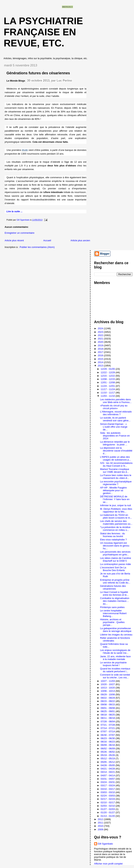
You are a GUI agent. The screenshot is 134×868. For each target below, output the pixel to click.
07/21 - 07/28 (108, 725)
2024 (101, 328)
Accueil (47, 240)
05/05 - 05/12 (108, 762)
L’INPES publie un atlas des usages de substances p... (115, 458)
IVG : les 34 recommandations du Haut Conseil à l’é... (116, 464)
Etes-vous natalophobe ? (113, 540)
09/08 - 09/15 (108, 704)
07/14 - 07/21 (108, 728)
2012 (101, 819)
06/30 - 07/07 (108, 735)
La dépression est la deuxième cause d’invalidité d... (116, 451)
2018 (101, 349)
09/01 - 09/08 (108, 708)
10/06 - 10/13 (108, 691)
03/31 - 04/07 (108, 779)
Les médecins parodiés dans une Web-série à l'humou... (116, 401)
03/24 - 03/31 (108, 782)
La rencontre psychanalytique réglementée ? (116, 483)
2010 (101, 826)
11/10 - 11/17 (108, 393)
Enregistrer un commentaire (19, 233)
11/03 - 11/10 (108, 396)
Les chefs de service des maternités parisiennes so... (116, 522)
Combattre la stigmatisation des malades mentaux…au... (115, 601)
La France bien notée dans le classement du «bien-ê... (116, 477)
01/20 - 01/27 (108, 812)
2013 (101, 366)
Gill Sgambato (105, 844)
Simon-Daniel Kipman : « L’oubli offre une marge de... (114, 427)
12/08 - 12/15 (108, 379)
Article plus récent (14, 240)
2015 (101, 359)
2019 (101, 345)
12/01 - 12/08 (108, 382)
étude (25, 150)
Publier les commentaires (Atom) (37, 247)
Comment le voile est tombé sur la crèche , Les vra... (115, 676)
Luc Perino (64, 81)
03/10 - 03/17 (108, 789)
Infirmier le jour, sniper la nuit (115, 505)
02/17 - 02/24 (108, 799)
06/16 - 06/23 (108, 742)
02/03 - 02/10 (108, 806)
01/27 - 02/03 (108, 809)
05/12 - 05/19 (108, 758)
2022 (101, 335)
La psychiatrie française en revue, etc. (43, 32)
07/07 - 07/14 (108, 731)
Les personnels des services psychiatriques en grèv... (115, 553)
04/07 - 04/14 (108, 775)
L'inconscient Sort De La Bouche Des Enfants (113, 569)
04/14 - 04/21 (108, 772)
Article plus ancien (80, 240)
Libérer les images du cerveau (116, 635)
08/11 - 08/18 (108, 718)
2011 (101, 823)
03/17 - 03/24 (108, 785)
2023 (101, 332)
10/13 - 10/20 (108, 688)
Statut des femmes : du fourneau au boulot (113, 535)
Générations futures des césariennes (113, 587)
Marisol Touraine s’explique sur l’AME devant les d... (115, 471)
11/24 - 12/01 (108, 386)
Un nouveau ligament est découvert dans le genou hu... (115, 546)
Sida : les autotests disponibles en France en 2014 (115, 436)
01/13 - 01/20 (108, 816)
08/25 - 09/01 (108, 711)
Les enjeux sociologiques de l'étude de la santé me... (115, 652)
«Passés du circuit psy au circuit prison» (114, 407)
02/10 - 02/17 (108, 802)
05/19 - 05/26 (108, 755)
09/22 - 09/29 (108, 698)
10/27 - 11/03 (108, 681)
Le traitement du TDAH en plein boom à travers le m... (116, 516)
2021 (101, 339)
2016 (101, 355)
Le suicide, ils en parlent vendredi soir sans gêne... (115, 419)
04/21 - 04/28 (108, 769)
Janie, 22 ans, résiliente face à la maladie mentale (115, 658)
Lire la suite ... (15, 211)
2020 (101, 342)
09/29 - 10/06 (108, 694)
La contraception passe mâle (115, 564)
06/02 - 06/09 (108, 748)
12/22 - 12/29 (108, 372)
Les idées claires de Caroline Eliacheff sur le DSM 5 (116, 559)
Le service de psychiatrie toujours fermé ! (113, 664)
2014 (101, 362)
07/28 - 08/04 (108, 721)
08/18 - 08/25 (108, 715)
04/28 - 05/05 (108, 765)
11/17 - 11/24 (108, 389)
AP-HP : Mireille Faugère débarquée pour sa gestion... (113, 490)
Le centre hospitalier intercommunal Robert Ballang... (113, 613)
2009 (101, 829)
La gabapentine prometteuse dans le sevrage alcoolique (116, 630)
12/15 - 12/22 (108, 376)
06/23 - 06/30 (108, 738)
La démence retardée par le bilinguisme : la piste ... (115, 443)
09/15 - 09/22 (108, 701)
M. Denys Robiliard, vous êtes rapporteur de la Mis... (116, 510)
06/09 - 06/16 (108, 745)
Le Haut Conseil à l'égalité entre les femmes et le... (114, 593)
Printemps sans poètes (112, 607)
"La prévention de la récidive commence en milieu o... (115, 529)
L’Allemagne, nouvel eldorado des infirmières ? (116, 413)
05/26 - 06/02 (108, 752)
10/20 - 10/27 (108, 684)
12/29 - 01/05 (108, 369)
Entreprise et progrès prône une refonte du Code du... (115, 581)
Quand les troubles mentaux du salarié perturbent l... (115, 670)
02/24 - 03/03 (108, 796)
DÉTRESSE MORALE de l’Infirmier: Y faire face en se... (115, 499)
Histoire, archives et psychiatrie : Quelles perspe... (112, 622)
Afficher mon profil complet (108, 864)
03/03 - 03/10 (108, 792)
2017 (101, 352)
